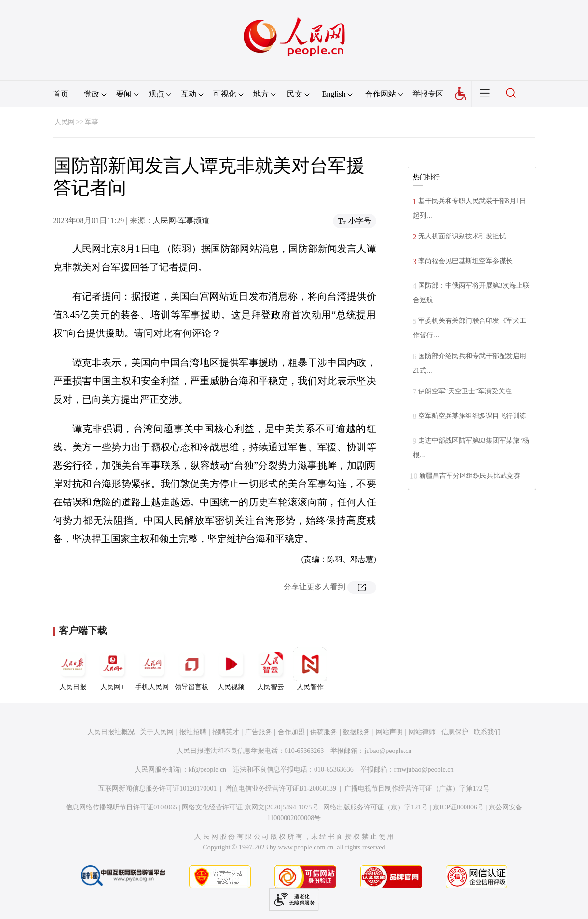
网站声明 (389, 732)
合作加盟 (291, 732)
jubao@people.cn (388, 751)
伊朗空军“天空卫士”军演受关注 (465, 391)
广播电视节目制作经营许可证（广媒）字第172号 (417, 788)
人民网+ (112, 669)
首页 (61, 94)
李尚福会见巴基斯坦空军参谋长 (465, 261)
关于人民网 (157, 732)
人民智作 (310, 669)
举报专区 (428, 94)
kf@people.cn (208, 770)
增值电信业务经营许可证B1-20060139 (280, 788)
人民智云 (271, 669)
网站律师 (422, 732)
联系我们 (487, 732)
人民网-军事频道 (181, 220)
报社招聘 (193, 732)
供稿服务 (324, 732)
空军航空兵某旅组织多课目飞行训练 (472, 416)
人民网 (65, 122)
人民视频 (231, 669)
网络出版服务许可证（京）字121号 (376, 807)
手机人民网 (152, 669)
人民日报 (73, 669)
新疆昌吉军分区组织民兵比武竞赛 (470, 476)
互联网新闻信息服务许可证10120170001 (157, 788)
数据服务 (356, 732)
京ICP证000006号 (458, 807)
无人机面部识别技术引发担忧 (462, 236)
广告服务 (259, 732)
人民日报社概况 (111, 732)
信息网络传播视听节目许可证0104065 (121, 807)
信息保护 (455, 732)
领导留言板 (191, 669)
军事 (92, 122)
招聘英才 (226, 732)
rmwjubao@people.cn (424, 770)
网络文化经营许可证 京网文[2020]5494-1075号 (250, 807)
